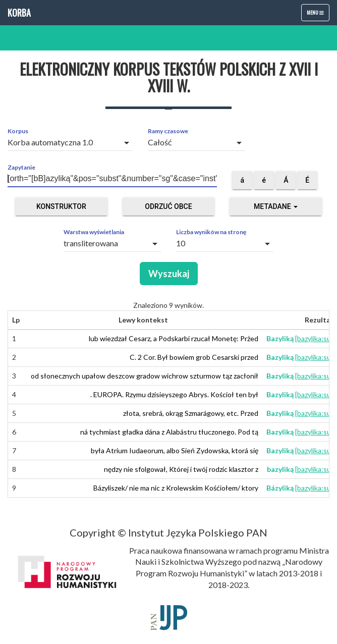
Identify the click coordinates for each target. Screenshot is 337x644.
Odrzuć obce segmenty (168, 209)
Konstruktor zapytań (61, 209)
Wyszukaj (169, 274)
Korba (19, 13)
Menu (318, 15)
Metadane (276, 206)
